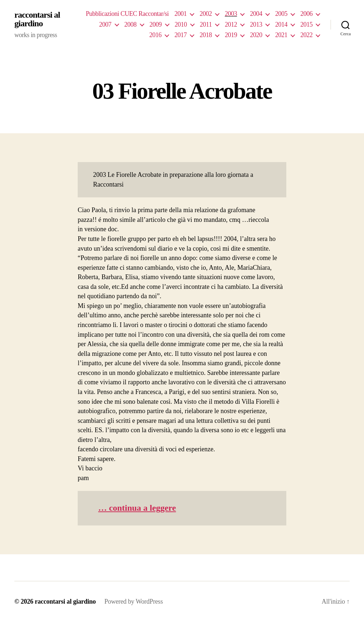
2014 (281, 24)
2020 (256, 35)
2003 (231, 14)
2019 (231, 35)
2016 (155, 35)
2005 (281, 14)
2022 (306, 35)
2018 (206, 35)
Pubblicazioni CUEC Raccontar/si (127, 14)
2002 (206, 14)
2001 (181, 14)
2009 (156, 24)
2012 (231, 24)
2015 (306, 24)
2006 (306, 14)
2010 (181, 24)
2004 (256, 14)
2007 (105, 24)
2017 (181, 35)
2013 (256, 24)
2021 (281, 35)
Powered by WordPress (133, 601)
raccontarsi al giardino (37, 19)
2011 (206, 24)
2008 (131, 24)
